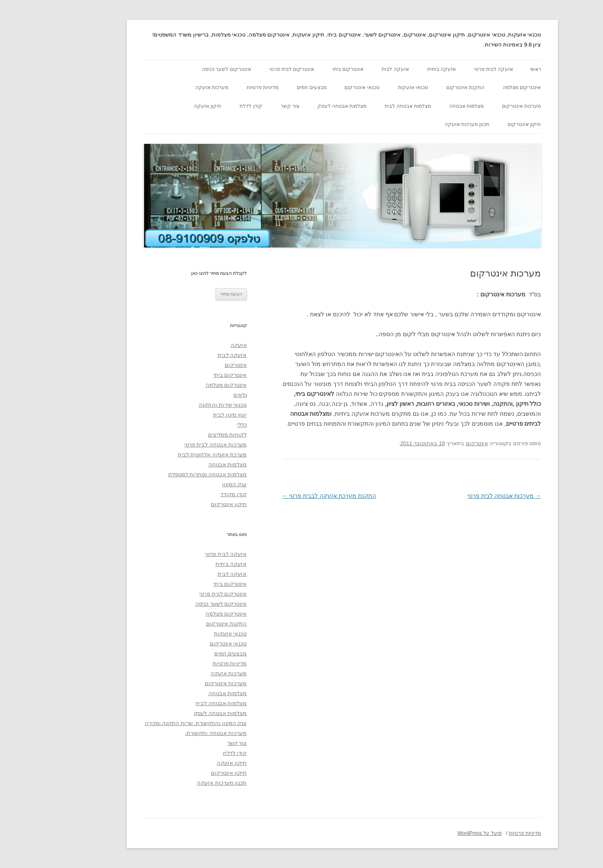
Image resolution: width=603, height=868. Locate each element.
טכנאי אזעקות (372, 87)
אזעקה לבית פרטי (453, 69)
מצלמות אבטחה (426, 106)
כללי (201, 425)
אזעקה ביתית (401, 69)
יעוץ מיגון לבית (189, 415)
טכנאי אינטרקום (321, 87)
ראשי (495, 69)
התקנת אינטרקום (425, 87)
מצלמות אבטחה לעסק (301, 106)
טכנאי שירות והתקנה (182, 405)
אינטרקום (436, 443)
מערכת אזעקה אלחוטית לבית (172, 455)
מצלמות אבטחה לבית (367, 106)
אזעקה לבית (355, 69)
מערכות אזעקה (171, 87)
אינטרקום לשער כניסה (186, 69)
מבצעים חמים (271, 87)
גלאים (200, 395)
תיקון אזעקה (167, 106)
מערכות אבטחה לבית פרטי (464, 496)
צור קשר (249, 106)
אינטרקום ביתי (307, 69)
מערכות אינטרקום (481, 106)
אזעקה (198, 345)
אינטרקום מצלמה (481, 87)
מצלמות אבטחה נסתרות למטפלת (167, 474)
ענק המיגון (194, 484)
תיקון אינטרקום (484, 124)
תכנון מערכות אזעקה (427, 124)
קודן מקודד (193, 494)
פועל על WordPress (439, 833)
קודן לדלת (210, 106)
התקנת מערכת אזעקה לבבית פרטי (288, 496)
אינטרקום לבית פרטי (251, 69)
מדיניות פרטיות (222, 87)
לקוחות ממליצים (187, 435)
